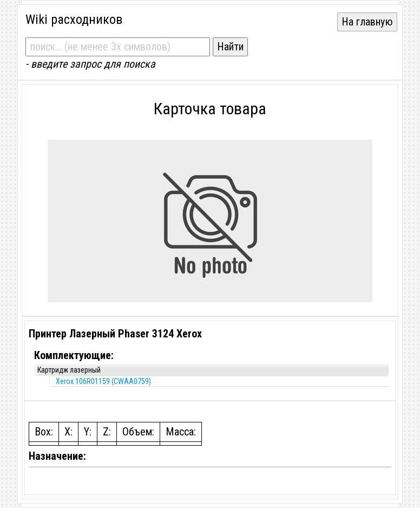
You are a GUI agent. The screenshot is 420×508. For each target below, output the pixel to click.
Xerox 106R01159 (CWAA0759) (103, 381)
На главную (367, 22)
